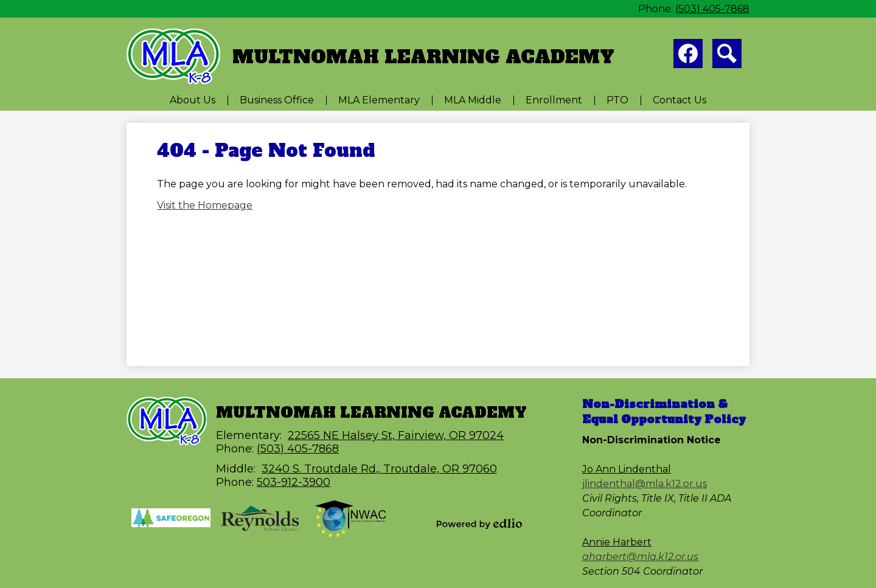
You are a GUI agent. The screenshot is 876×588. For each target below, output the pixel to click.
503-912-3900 (294, 482)
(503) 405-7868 (712, 9)
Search (727, 56)
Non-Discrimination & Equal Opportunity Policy (664, 412)
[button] (193, 100)
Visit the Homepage (205, 205)
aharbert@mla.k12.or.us (640, 557)
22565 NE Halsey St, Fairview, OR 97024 (396, 435)
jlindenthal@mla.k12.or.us (645, 484)
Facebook (688, 56)
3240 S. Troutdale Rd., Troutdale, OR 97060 (379, 469)
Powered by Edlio (479, 524)
